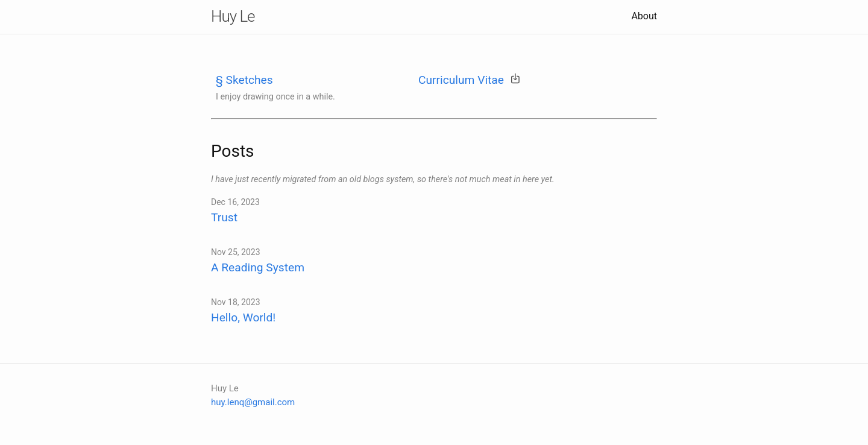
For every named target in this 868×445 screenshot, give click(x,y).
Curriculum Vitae (461, 80)
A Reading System (258, 267)
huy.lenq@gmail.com (253, 402)
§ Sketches (244, 80)
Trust (224, 217)
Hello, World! (243, 317)
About (644, 16)
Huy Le (233, 16)
